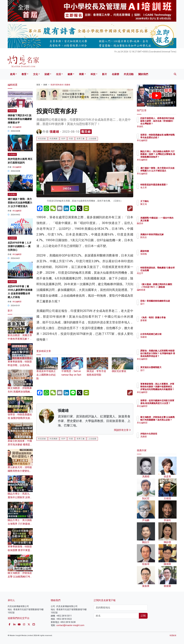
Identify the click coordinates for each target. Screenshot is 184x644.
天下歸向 (162, 201)
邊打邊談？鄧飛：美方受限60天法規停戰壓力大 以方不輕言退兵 (20, 203)
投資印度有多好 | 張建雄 (60, 85)
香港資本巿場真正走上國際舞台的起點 (47, 371)
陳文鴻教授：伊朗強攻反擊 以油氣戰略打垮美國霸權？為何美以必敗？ (166, 423)
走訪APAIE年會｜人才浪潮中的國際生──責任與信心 (20, 246)
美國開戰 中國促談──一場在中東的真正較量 (166, 221)
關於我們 (143, 74)
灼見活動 (129, 74)
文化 (36, 74)
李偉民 (161, 127)
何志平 (161, 276)
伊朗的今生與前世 (166, 434)
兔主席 (161, 190)
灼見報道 (12, 111)
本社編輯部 (17, 127)
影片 (105, 74)
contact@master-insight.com (70, 625)
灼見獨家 (54, 139)
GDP (63, 139)
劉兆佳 (161, 240)
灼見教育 (12, 238)
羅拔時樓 (162, 251)
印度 (71, 139)
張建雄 (54, 132)
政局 (13, 74)
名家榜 (115, 74)
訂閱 (143, 616)
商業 (81, 74)
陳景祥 (161, 226)
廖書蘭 (161, 323)
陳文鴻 (161, 204)
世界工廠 (81, 139)
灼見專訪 (12, 194)
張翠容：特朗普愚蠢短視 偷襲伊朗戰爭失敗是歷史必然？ (20, 418)
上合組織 (92, 139)
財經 (47, 74)
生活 (58, 74)
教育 (24, 74)
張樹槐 (161, 254)
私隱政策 (173, 635)
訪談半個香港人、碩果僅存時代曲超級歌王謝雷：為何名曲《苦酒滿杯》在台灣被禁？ (166, 124)
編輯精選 (162, 293)
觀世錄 (86, 132)
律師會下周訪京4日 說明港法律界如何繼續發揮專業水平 (20, 119)
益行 (160, 306)
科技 (93, 74)
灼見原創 (42, 139)
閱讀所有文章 (122, 430)
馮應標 (161, 437)
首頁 (38, 85)
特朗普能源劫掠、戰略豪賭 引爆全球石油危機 (166, 270)
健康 (70, 74)
